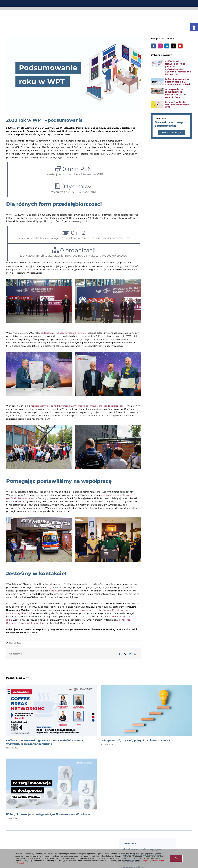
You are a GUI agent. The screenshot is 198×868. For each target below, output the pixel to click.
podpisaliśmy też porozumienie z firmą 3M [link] (63, 333)
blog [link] (49, 587)
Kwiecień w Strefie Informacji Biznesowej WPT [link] (178, 105)
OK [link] (176, 858)
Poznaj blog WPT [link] (17, 678)
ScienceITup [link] (124, 620)
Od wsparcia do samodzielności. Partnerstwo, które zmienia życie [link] (176, 93)
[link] (194, 27)
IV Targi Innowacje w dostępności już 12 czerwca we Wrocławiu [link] (178, 82)
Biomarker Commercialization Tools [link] (26, 623)
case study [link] (55, 591)
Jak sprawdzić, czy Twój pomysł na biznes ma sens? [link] (136, 740)
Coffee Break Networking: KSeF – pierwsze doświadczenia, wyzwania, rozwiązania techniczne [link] (178, 68)
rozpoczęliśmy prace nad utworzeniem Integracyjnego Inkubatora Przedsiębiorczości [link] (77, 406)
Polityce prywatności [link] (150, 861)
